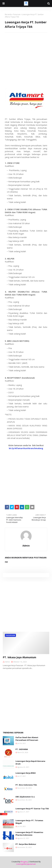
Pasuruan (17, 14)
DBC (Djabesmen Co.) (25, 797)
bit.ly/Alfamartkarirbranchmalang (26, 448)
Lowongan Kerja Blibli (26, 773)
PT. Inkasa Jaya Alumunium (19, 657)
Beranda (8, 14)
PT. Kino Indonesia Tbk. (26, 785)
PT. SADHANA (22, 749)
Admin (26, 546)
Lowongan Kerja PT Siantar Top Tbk (32, 809)
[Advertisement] (26, 59)
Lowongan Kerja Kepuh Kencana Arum (30, 763)
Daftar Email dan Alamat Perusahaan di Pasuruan (27, 739)
